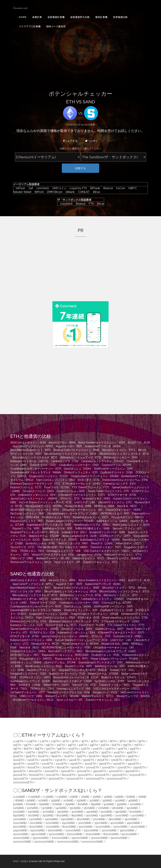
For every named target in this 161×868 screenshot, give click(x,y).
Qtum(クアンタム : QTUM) (60, 662)
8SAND (20, 801)
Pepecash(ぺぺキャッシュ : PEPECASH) (65, 655)
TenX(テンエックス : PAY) (73, 543)
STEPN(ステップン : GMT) (115, 536)
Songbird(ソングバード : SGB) (107, 532)
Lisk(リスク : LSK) (85, 502)
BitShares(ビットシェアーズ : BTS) (80, 457)
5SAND (119, 797)
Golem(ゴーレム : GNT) (71, 491)
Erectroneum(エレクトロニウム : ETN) (125, 480)
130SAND (47, 808)
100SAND (135, 804)
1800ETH (131, 760)
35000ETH (100, 771)
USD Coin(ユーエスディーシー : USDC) (107, 551)
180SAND (118, 808)
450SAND (92, 812)
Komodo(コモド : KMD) (96, 499)
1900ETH (19, 764)
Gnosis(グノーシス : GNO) (38, 491)
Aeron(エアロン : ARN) (62, 443)
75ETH (17, 749)
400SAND (77, 812)
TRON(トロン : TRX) (32, 551)
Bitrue (95, 192)
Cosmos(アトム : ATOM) (116, 465)
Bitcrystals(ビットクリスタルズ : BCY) (35, 457)
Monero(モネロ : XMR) (78, 506)
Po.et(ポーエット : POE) (56, 517)
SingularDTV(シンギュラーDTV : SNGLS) (34, 532)
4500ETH (133, 764)
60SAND (31, 804)
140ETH (122, 749)
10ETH (17, 745)
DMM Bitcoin (54, 192)
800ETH (94, 756)
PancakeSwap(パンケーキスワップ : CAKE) (73, 514)
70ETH (138, 745)
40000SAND (21, 834)
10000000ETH (95, 779)
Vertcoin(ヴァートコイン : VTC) (123, 555)
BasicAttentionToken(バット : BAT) (30, 450)
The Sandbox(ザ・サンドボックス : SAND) (62, 547)
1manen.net (20, 8)
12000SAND (138, 827)
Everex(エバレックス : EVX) (120, 484)
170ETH (30, 753)
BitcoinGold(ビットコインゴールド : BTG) (124, 454)
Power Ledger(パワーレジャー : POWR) (70, 521)
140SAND (61, 808)
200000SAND (60, 838)
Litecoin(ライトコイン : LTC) (115, 502)
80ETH (28, 749)
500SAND (107, 812)
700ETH (69, 756)
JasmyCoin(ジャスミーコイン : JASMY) (34, 499)
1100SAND (138, 815)
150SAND (75, 808)
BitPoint (38, 192)
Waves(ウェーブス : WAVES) (124, 558)
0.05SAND (34, 797)
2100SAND (36, 823)
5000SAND (20, 827)
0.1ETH (44, 741)
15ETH (28, 745)
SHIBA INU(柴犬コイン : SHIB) (92, 528)
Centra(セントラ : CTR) (65, 461)
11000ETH (108, 767)
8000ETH (63, 767)
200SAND (19, 812)
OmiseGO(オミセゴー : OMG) (123, 510)
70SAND (57, 804)
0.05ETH (31, 741)
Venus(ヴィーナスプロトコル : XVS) (53, 555)
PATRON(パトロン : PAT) (115, 514)
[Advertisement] (80, 62)
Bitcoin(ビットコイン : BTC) (119, 450)
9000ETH (77, 767)
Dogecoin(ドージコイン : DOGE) (49, 476)
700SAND (34, 815)
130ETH (110, 749)
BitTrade (94, 188)
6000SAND (36, 827)
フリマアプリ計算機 (30, 27)
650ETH (56, 756)
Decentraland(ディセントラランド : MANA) (36, 472)
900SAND (92, 815)
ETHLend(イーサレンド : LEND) (82, 484)
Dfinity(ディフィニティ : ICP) (81, 472)
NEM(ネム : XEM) (104, 506)
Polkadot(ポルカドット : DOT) (91, 517)
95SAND (122, 804)
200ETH (68, 753)
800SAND (63, 815)
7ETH (123, 741)
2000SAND (20, 823)
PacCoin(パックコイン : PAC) (27, 514)
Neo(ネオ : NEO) (127, 506)
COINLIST (83, 192)
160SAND (89, 808)
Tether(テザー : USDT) (128, 543)
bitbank (69, 192)
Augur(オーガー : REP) (69, 446)
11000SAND (120, 827)
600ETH (43, 756)
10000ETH (93, 767)
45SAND (133, 801)
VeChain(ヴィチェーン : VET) (27, 692)
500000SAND (119, 838)
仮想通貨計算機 (56, 17)
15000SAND (38, 830)
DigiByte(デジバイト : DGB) (117, 472)
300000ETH (38, 779)
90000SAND (129, 834)
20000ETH (51, 771)
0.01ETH (18, 741)
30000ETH (83, 771)
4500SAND (133, 823)
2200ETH (61, 764)
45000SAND (39, 834)
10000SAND (103, 827)
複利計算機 (101, 17)
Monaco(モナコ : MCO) (45, 644)
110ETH (85, 749)
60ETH (116, 745)
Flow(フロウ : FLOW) (57, 487)
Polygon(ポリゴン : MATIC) (127, 517)
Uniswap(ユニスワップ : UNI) (64, 551)
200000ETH (137, 775)
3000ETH (90, 764)
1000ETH (19, 760)
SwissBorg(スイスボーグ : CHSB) (72, 681)
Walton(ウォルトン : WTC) (88, 558)
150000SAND (41, 838)
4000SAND (117, 823)
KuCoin (120, 188)
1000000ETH (75, 779)
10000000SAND (44, 842)
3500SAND (101, 823)
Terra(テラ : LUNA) (101, 543)
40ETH (83, 745)
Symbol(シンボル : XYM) (40, 543)
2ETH (75, 741)
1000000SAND (22, 842)
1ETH (66, 741)
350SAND (63, 812)
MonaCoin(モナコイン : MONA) (43, 506)
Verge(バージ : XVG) (89, 555)
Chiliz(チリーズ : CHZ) (43, 465)
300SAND (48, 812)
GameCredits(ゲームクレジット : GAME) (34, 629)
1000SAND (122, 815)
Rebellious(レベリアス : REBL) (92, 525)
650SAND (19, 815)
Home (23, 17)
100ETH (73, 749)
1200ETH (47, 760)
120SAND (33, 808)
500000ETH (56, 779)
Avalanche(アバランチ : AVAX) (103, 446)
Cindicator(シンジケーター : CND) (79, 465)
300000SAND (99, 838)
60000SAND (75, 834)
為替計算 (37, 17)
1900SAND (131, 819)
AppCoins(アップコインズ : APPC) (33, 446)
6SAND (131, 797)
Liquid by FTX (77, 188)
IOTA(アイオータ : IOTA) (122, 495)
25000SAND (91, 830)
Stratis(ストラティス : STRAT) (60, 540)
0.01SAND (19, 797)
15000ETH (19, 771)
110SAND (19, 808)
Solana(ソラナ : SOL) (74, 532)
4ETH (94, 741)
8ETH (132, 741)
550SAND (121, 812)
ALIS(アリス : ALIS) (139, 443)
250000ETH (20, 779)
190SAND (132, 808)
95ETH (61, 749)
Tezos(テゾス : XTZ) (22, 547)
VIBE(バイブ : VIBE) (22, 558)
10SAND (43, 801)
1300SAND (35, 819)
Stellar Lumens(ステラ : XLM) (79, 536)
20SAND (69, 801)
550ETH (31, 756)
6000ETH (33, 767)
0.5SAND (62, 797)
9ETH (142, 741)
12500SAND (20, 830)
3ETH (85, 741)
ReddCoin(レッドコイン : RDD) (131, 525)
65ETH (127, 745)
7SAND (142, 797)
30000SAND (109, 830)
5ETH (104, 741)
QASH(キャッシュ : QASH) (112, 521)
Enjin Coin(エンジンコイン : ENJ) (56, 480)
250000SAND (80, 838)
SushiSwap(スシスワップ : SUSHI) (100, 540)
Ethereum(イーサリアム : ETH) (28, 621)
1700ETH (117, 760)
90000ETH (85, 775)
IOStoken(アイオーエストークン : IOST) (82, 495)
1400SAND (51, 819)
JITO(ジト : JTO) (69, 499)
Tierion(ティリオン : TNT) (106, 547)
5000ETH (19, 767)
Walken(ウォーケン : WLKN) (53, 558)
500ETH (18, 756)
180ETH (43, 753)
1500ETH (89, 760)
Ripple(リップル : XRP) (26, 528)
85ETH (39, 749)
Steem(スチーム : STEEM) (44, 536)
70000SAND (93, 834)
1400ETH (75, 760)
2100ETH (47, 764)
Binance (107, 188)
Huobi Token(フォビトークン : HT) (108, 491)
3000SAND (85, 823)
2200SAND (52, 823)
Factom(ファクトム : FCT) (26, 487)
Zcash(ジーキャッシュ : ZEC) (100, 562)
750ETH (81, 756)
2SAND (85, 797)
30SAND (94, 801)
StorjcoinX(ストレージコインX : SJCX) (76, 677)
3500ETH (105, 764)
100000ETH (102, 775)
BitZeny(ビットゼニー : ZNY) (121, 457)
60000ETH (36, 775)
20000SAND (73, 830)
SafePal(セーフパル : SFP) (57, 528)
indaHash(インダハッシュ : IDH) (37, 495)
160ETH (18, 753)
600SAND (136, 812)
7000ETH (48, 767)
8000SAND (69, 827)
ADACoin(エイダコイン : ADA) (28, 443)
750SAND (48, 815)
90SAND (109, 804)
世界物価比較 (120, 17)
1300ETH (61, 760)
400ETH (119, 753)
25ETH (50, 745)
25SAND (81, 801)
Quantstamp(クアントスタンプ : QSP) (49, 525)
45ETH (94, 745)
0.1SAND (48, 797)
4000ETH (119, 764)
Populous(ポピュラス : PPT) (27, 521)
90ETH (50, 749)
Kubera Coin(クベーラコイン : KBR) (31, 640)
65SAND (44, 804)
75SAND (70, 804)
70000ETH (52, 775)
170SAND (104, 808)
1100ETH (33, 760)
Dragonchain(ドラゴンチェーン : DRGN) (95, 476)
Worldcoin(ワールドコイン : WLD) (31, 562)
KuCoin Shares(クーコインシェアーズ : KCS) (45, 502)
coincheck (42, 188)
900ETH (120, 756)
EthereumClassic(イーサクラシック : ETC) (35, 484)
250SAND (34, 812)
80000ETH (69, 775)
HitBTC (132, 188)
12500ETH (139, 767)
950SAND (107, 815)
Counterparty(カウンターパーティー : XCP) (36, 469)
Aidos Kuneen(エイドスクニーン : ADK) (102, 443)
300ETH (93, 753)
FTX (90, 204)
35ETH (72, 745)
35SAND (107, 801)
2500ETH (76, 764)
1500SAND (67, 819)
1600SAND (83, 819)
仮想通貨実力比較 (80, 17)
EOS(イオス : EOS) (89, 480)
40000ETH (116, 771)
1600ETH (103, 760)
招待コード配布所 (56, 27)
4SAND (108, 797)
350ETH (106, 753)
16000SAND (55, 830)
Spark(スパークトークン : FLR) (67, 674)
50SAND (18, 804)
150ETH (135, 749)
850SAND (77, 815)
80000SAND (111, 834)
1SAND (74, 797)
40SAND (120, 801)
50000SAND (57, 834)
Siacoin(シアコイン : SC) (127, 528)
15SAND (56, 801)
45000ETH (132, 771)
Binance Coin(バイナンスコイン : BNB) (76, 450)
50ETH (105, 745)
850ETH (107, 756)
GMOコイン (58, 188)
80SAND (83, 804)
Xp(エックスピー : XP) (67, 562)
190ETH (55, 753)
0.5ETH (55, 741)
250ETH (80, 753)
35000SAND (127, 830)
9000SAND (86, 827)
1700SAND (99, 819)
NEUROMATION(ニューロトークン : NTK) (35, 510)
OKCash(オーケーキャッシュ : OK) (82, 510)
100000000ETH (117, 779)
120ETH (98, 749)
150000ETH (119, 775)
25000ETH (67, 771)
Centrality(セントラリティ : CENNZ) (102, 461)
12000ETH (124, 767)
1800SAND (115, 819)
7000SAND (53, 827)
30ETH (61, 745)
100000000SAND (68, 842)
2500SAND (68, 823)
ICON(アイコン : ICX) (42, 633)
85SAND (96, 804)
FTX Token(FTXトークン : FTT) (91, 487)
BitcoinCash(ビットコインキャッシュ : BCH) (70, 454)
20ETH (39, 745)
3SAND (97, 797)
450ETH (131, 753)
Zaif (30, 188)
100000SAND (21, 838)
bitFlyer (20, 188)
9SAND (31, 801)
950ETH (133, 756)
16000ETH (35, 771)
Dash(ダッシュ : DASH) (78, 469)
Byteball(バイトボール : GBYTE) (29, 461)
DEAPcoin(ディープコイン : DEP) (113, 469)
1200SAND (20, 819)
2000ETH (33, 764)
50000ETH (20, 775)
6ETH (113, 741)
